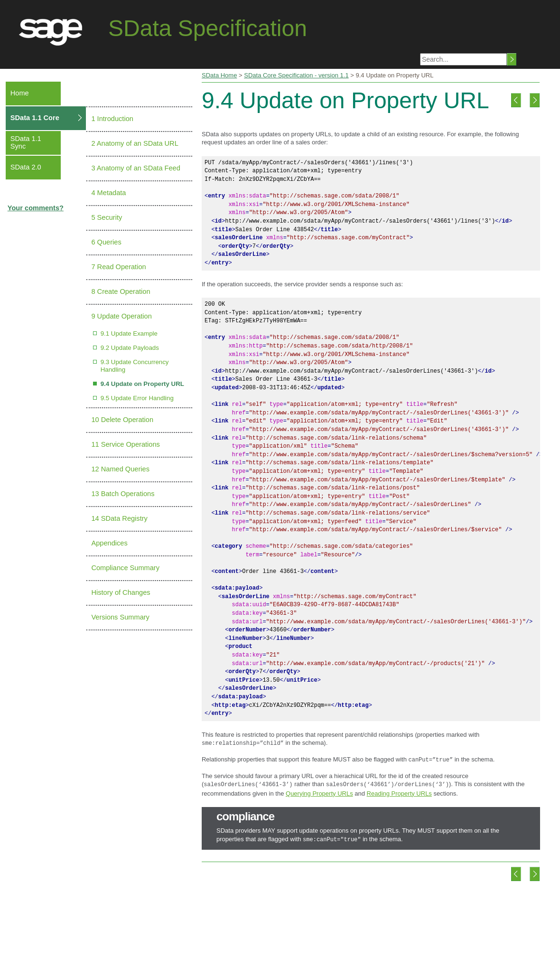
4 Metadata (108, 193)
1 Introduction (112, 119)
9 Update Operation (121, 316)
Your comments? (36, 208)
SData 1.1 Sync (26, 142)
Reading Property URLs (399, 791)
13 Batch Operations (123, 494)
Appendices (109, 543)
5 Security (107, 217)
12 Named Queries (120, 469)
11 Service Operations (125, 444)
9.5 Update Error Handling (137, 398)
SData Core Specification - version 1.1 (296, 75)
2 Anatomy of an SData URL (135, 143)
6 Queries (106, 242)
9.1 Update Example (129, 333)
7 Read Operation (118, 267)
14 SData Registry (119, 518)
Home (20, 93)
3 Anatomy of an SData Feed (135, 168)
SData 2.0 (26, 167)
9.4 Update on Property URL (142, 384)
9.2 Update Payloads (130, 348)
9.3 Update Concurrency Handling (135, 366)
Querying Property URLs (319, 791)
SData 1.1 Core (35, 118)
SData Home (219, 75)
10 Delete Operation (122, 420)
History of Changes (121, 592)
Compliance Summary (125, 568)
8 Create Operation (121, 291)
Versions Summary (120, 617)
